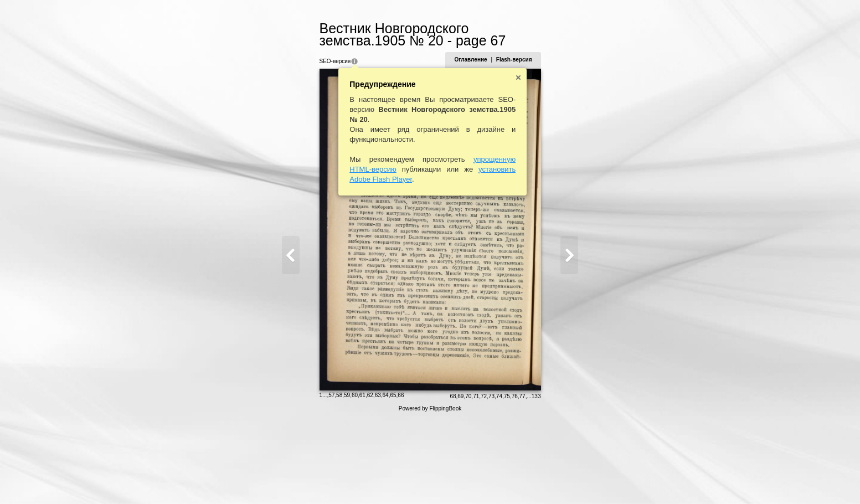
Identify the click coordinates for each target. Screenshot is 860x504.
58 (310, 479)
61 (334, 479)
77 (551, 480)
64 (357, 479)
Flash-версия (543, 60)
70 (497, 480)
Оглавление (499, 60)
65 (364, 479)
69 (489, 480)
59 (318, 479)
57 (303, 479)
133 (565, 480)
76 (544, 480)
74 (528, 480)
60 (326, 479)
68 (482, 480)
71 (505, 480)
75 (536, 480)
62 (341, 479)
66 (372, 479)
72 (513, 480)
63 (349, 479)
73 (520, 480)
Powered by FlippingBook (430, 492)
